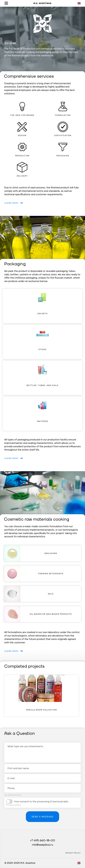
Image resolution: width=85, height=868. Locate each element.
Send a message (42, 817)
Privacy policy (13, 805)
